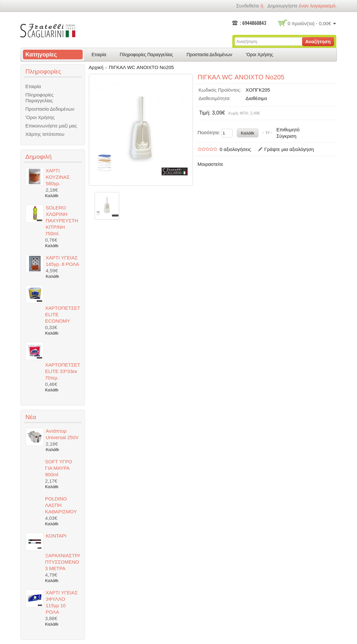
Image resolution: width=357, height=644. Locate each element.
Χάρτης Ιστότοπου (45, 134)
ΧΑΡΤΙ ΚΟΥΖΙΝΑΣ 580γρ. (58, 177)
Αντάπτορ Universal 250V (62, 434)
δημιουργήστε (283, 6)
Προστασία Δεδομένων (209, 55)
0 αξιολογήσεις (235, 149)
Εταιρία (99, 55)
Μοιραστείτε (210, 164)
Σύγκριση (286, 136)
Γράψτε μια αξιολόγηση (289, 149)
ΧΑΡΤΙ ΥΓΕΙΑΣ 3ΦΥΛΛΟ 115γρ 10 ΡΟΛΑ (62, 602)
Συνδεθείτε (247, 6)
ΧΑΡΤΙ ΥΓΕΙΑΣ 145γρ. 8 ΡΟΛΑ (63, 261)
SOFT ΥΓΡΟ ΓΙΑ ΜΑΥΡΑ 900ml (59, 468)
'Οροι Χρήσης (260, 55)
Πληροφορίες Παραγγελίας (147, 55)
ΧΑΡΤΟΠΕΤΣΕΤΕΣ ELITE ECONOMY (63, 314)
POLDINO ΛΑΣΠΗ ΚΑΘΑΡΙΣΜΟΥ (61, 505)
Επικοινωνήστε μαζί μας (51, 126)
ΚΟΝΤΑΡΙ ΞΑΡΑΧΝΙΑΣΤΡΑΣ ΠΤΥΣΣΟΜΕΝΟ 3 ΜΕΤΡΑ (63, 552)
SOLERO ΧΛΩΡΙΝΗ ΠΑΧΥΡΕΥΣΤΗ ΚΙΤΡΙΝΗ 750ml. (62, 221)
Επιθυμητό (288, 130)
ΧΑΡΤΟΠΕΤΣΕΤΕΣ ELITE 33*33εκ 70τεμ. (63, 371)
